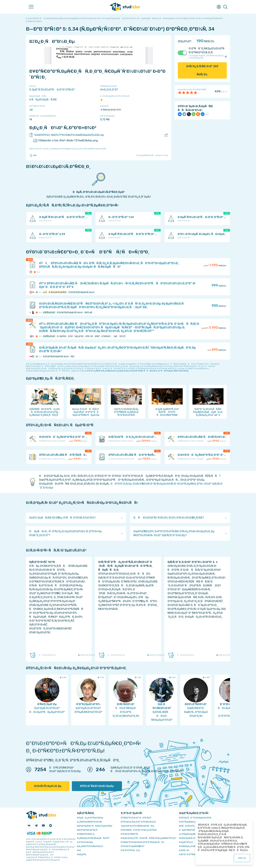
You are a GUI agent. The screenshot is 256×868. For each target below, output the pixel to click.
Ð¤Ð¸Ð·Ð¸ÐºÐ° (109, 90)
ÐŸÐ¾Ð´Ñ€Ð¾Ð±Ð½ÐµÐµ (97, 786)
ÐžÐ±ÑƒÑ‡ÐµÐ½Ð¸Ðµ (48, 786)
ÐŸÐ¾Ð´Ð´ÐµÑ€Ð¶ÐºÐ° (133, 846)
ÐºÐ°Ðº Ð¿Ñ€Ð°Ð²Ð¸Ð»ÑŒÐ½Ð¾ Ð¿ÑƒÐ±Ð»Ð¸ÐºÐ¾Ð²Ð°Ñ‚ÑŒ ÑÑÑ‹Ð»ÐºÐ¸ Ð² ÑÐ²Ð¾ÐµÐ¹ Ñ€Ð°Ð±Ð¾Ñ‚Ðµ (138, 371)
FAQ (79, 850)
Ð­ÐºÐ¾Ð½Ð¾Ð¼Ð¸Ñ (88, 830)
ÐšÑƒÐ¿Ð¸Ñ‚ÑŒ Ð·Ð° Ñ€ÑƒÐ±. (202, 70)
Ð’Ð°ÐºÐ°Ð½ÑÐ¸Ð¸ (131, 850)
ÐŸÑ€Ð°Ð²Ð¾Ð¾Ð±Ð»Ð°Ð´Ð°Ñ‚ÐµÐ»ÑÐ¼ (143, 842)
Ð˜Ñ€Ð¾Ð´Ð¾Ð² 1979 (111, 110)
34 (31, 110)
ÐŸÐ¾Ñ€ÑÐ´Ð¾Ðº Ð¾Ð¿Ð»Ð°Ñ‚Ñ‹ (139, 830)
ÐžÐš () (242, 858)
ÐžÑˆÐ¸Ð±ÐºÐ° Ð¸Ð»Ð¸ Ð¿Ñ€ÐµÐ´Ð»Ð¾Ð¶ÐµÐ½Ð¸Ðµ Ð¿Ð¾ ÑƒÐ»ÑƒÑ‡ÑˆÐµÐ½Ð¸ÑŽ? (68, 149)
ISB (33, 155)
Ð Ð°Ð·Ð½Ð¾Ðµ (85, 842)
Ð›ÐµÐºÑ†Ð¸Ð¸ (186, 842)
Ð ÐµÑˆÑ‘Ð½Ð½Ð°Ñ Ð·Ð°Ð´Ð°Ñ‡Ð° (52, 90)
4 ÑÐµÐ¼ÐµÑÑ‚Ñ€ (43, 100)
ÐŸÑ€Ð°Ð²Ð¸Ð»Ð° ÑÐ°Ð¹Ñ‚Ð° (136, 818)
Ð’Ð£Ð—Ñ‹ (184, 850)
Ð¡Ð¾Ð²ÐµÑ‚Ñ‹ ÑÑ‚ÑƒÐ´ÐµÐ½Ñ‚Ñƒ (95, 826)
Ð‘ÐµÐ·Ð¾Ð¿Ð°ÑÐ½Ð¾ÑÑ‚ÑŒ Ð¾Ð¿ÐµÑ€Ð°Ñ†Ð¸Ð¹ (148, 838)
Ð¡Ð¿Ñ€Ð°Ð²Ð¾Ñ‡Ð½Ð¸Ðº (90, 846)
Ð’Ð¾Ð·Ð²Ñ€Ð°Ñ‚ (129, 834)
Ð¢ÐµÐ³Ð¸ (82, 854)
